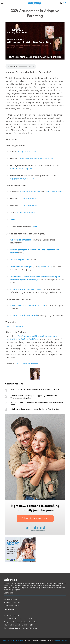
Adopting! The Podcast (11, 606)
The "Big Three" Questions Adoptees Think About (20, 628)
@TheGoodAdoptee (29, 199)
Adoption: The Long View (12, 602)
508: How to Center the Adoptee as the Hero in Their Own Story (35, 409)
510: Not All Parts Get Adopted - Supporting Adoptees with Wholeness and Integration (34, 397)
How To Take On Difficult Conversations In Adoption (21, 619)
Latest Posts (9, 609)
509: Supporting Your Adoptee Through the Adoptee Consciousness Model (37, 403)
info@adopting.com (60, 640)
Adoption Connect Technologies (14, 640)
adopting (35, 3)
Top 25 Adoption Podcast (26, 364)
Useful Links (9, 593)
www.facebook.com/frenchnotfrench (36, 159)
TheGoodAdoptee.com (30, 192)
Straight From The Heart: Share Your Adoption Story (21, 622)
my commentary (45, 267)
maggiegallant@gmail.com (22, 178)
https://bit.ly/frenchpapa (21, 169)
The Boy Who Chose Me (12, 616)
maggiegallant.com (27, 152)
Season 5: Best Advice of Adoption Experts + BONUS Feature (35, 389)
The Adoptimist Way (10, 599)
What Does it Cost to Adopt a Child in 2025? (18, 625)
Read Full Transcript (14, 326)
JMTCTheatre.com (54, 192)
